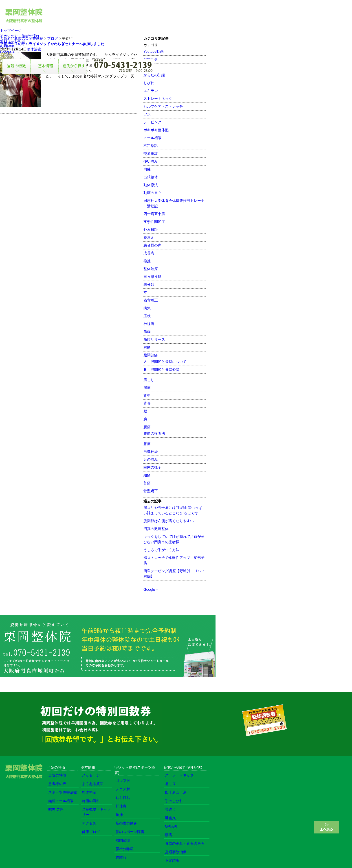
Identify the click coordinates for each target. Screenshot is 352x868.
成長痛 (149, 253)
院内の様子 (152, 467)
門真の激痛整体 (156, 529)
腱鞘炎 (170, 818)
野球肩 (121, 806)
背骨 (147, 403)
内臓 (147, 169)
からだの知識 (154, 75)
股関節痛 (151, 355)
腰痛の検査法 (154, 433)
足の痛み (151, 459)
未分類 (149, 285)
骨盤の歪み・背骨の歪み (185, 843)
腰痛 (147, 427)
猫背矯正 (151, 300)
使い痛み (151, 161)
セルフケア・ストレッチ (163, 106)
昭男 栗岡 (56, 809)
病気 (147, 308)
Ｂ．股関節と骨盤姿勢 (161, 370)
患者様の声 (152, 245)
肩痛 (147, 388)
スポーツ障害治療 (63, 792)
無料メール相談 (13, 41)
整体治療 (151, 269)
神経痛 (149, 324)
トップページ (11, 31)
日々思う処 (152, 277)
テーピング (152, 122)
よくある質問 (93, 784)
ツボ (147, 114)
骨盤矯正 (151, 491)
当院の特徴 (57, 775)
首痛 (147, 483)
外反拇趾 (151, 230)
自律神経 (151, 452)
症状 (147, 316)
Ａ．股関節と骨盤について (165, 362)
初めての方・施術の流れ (20, 36)
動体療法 (151, 185)
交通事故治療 (176, 852)
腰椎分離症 (125, 849)
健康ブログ (91, 832)
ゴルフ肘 (123, 781)
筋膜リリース (154, 339)
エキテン (151, 91)
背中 (147, 396)
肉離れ (121, 857)
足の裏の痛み (126, 823)
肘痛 (147, 347)
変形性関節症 (154, 222)
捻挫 (147, 261)
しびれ (149, 83)
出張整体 (151, 177)
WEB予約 (8, 47)
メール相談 (152, 138)
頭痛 (147, 475)
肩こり (149, 380)
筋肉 (147, 332)
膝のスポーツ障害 (130, 832)
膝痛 (147, 444)
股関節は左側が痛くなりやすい (169, 521)
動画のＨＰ (152, 193)
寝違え (149, 237)
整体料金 (89, 792)
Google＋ (8, 52)
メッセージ (91, 775)
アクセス (89, 823)
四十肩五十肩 (154, 214)
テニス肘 (123, 789)
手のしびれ (174, 801)
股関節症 (123, 840)
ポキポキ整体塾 (156, 130)
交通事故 (151, 154)
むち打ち (123, 798)
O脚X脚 (171, 826)
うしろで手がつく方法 (161, 550)
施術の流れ (91, 801)
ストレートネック (158, 99)
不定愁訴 (151, 146)
